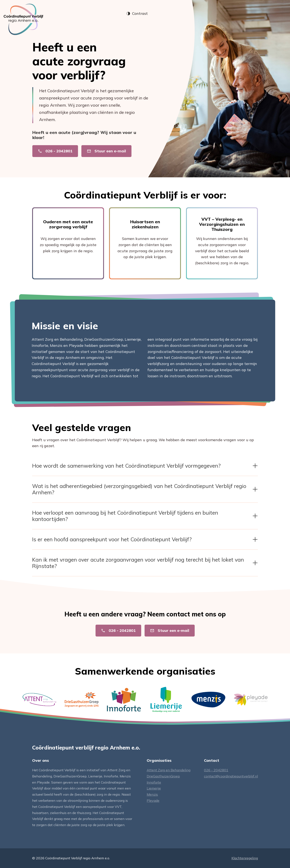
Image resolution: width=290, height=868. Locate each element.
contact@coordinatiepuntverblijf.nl (231, 776)
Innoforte (154, 782)
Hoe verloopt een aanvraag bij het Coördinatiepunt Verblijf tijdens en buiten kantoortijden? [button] (145, 516)
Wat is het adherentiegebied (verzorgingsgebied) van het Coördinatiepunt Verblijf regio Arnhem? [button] (145, 489)
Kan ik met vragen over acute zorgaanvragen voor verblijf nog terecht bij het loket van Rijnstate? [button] (145, 563)
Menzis (152, 794)
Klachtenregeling (245, 858)
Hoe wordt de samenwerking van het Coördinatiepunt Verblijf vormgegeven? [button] (145, 466)
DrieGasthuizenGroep (163, 776)
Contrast (137, 13)
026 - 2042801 (55, 151)
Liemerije (154, 788)
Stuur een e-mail (106, 151)
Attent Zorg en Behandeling (169, 770)
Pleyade (153, 800)
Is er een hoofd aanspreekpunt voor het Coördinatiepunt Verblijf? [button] (145, 539)
